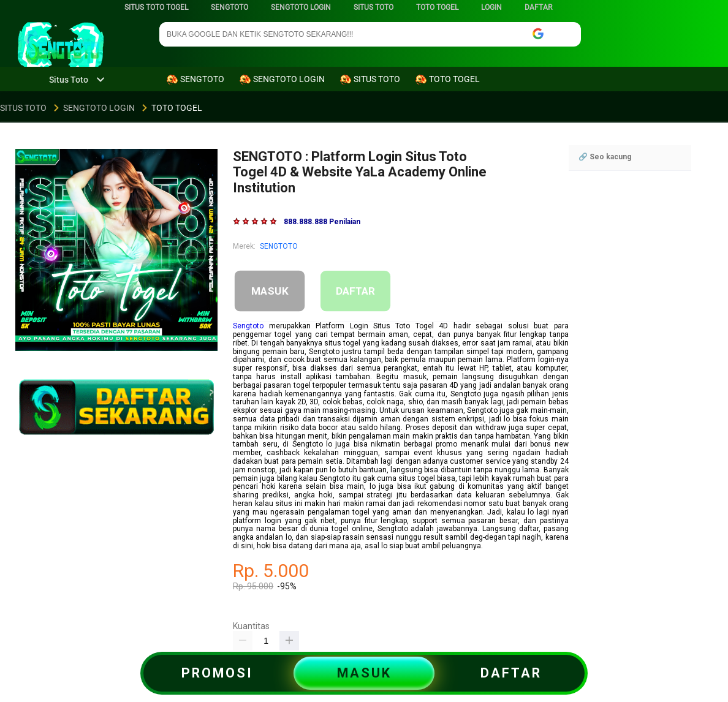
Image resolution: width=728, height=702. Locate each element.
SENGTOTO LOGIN (301, 7)
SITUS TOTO (373, 7)
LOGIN (491, 7)
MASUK (270, 291)
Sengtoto (248, 326)
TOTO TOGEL (437, 7)
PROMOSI (217, 673)
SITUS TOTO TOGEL (156, 7)
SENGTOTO (229, 7)
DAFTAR (538, 7)
